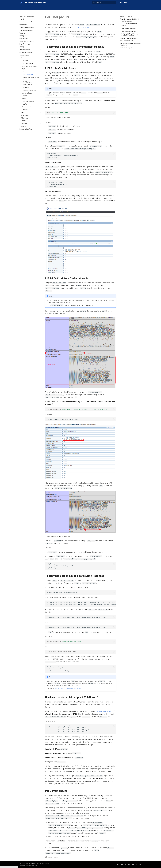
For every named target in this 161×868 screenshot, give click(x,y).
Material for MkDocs (31, 866)
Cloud (72, 8)
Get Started (23, 8)
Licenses (79, 8)
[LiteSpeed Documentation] (21, 2)
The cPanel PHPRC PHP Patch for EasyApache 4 (68, 689)
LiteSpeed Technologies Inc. (41, 864)
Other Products (89, 8)
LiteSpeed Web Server (37, 8)
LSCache (65, 8)
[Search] (104, 2)
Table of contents (126, 16)
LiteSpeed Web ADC (53, 8)
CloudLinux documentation (81, 27)
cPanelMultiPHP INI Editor (104, 711)
